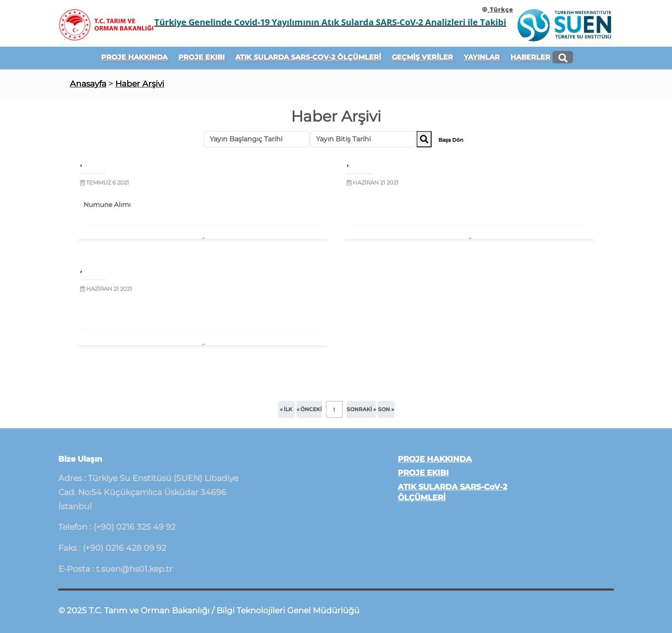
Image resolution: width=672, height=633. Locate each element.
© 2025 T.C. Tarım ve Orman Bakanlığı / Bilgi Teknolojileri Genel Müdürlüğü (209, 610)
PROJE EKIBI (201, 57)
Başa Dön (451, 140)
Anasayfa (88, 84)
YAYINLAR (482, 57)
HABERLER (530, 57)
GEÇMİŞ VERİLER (422, 57)
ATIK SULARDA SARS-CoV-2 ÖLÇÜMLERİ (308, 57)
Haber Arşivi (140, 84)
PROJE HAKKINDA (134, 57)
